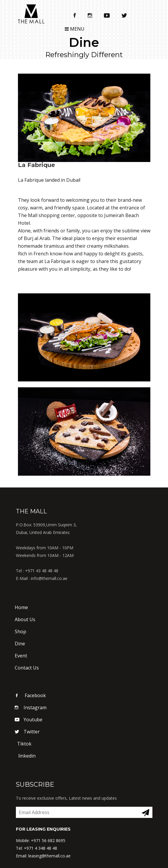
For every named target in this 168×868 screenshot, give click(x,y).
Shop (20, 631)
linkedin (25, 756)
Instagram (31, 707)
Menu (75, 29)
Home (21, 607)
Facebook (30, 695)
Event (21, 656)
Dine (20, 644)
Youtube (29, 720)
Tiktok (23, 744)
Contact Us (27, 668)
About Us (25, 619)
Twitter (27, 732)
